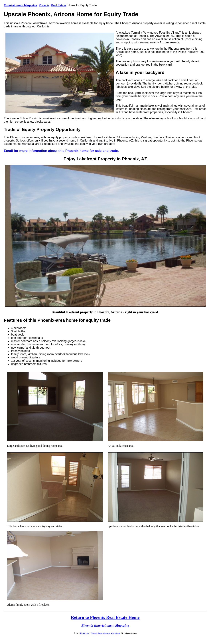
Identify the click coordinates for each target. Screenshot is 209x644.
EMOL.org (85, 633)
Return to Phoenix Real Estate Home (105, 617)
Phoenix (44, 5)
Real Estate (59, 5)
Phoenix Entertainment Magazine (105, 633)
